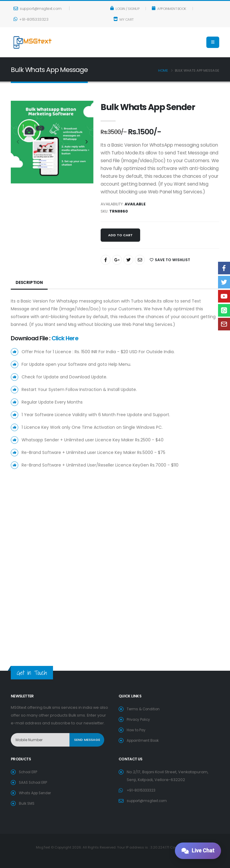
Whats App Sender (37, 793)
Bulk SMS (27, 803)
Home (163, 70)
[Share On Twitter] (128, 260)
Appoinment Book (169, 9)
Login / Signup (125, 9)
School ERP (29, 772)
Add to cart (120, 235)
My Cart (123, 19)
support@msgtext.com (38, 9)
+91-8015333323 (31, 19)
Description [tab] (30, 283)
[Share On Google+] (117, 260)
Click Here (65, 338)
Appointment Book (144, 740)
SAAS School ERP (34, 782)
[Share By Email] (140, 260)
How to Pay (137, 730)
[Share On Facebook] (106, 260)
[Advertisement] (115, 530)
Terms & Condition (145, 709)
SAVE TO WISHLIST (170, 260)
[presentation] (18, 142)
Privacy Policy (140, 719)
